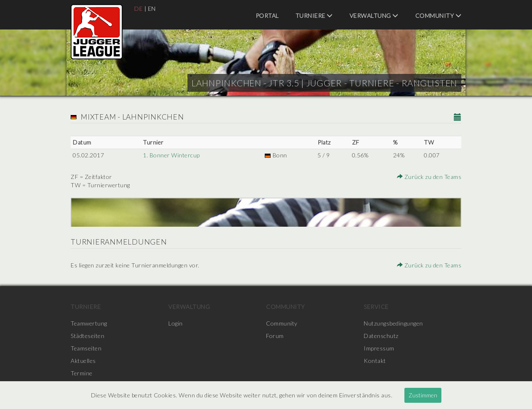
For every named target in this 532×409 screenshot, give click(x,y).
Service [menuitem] (376, 307)
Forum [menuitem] (275, 336)
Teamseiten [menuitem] (86, 348)
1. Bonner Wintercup (171, 155)
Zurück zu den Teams (429, 177)
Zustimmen (423, 395)
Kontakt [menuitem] (375, 361)
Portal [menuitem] (267, 16)
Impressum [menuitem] (379, 348)
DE (138, 9)
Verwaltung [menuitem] (374, 16)
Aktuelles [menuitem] (83, 361)
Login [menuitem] (176, 323)
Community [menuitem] (438, 16)
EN (152, 9)
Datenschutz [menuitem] (381, 336)
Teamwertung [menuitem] (89, 323)
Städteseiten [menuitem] (87, 336)
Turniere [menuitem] (314, 16)
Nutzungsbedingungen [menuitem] (393, 323)
